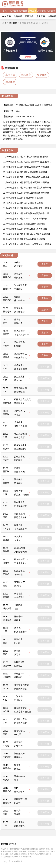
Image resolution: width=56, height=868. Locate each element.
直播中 (45, 264)
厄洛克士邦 (19, 826)
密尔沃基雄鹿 (20, 506)
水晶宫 (17, 803)
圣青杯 (6, 357)
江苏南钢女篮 (20, 708)
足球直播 (23, 11)
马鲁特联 (18, 575)
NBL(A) (6, 529)
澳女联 (6, 449)
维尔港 (17, 297)
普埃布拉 (18, 483)
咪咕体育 (26, 75)
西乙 (5, 266)
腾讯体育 (10, 82)
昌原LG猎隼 (20, 548)
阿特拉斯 (18, 479)
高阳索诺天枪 (20, 552)
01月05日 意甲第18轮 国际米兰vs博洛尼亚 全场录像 (27, 208)
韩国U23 (18, 677)
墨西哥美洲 (19, 472)
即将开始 (45, 367)
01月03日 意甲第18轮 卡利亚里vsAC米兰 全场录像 (27, 234)
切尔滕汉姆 (19, 753)
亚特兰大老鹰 (20, 426)
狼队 (16, 788)
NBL (5, 700)
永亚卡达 (18, 746)
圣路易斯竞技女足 (23, 399)
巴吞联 (17, 643)
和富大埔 (18, 536)
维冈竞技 (18, 278)
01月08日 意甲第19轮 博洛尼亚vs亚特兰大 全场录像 (27, 188)
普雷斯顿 (18, 274)
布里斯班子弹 (20, 529)
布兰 (16, 609)
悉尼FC (18, 586)
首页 (5, 11)
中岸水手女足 (20, 563)
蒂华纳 (17, 468)
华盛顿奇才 (19, 365)
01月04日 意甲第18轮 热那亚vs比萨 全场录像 (24, 224)
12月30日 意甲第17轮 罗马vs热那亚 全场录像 (24, 239)
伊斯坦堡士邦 (20, 632)
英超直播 (18, 16)
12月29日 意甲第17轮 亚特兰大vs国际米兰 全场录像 (27, 244)
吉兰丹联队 (19, 597)
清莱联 (17, 814)
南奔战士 (18, 639)
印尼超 (6, 574)
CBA (18, 111)
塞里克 (17, 628)
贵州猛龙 (18, 700)
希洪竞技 (18, 266)
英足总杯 (7, 277)
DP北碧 (18, 734)
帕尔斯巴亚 (19, 571)
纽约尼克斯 (19, 437)
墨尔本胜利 (19, 514)
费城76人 (19, 380)
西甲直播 (29, 16)
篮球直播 (32, 11)
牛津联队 (18, 289)
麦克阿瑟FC (20, 582)
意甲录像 (42, 11)
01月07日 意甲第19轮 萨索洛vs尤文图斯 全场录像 (26, 193)
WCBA (6, 688)
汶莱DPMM (19, 776)
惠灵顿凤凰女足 (22, 445)
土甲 (5, 631)
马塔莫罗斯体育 (22, 335)
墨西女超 (7, 403)
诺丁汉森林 (19, 312)
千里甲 (6, 346)
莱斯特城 (18, 757)
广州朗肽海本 (20, 719)
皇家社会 (18, 323)
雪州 (16, 780)
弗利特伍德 (19, 300)
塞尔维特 (18, 616)
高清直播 (10, 75)
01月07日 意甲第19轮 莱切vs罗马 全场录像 (23, 198)
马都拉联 (18, 742)
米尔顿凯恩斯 (20, 285)
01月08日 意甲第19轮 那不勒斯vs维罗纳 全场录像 (26, 182)
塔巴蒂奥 (18, 460)
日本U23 (18, 666)
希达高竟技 (19, 331)
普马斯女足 (19, 403)
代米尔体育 (19, 822)
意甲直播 (14, 11)
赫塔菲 (17, 319)
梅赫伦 (17, 620)
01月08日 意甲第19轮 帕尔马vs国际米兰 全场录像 (26, 167)
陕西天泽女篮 (20, 689)
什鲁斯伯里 (19, 792)
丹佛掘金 (18, 422)
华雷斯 (17, 415)
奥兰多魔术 (19, 377)
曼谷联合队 (19, 731)
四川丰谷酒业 (20, 723)
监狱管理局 (19, 342)
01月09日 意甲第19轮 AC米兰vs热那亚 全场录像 (26, 157)
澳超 (5, 517)
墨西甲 (6, 460)
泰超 (5, 643)
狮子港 (17, 651)
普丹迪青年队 (20, 354)
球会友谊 (7, 608)
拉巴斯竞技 (19, 457)
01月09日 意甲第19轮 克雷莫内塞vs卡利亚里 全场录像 (27, 162)
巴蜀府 (17, 811)
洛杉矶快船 (19, 392)
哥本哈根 (18, 605)
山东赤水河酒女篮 (23, 712)
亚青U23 (7, 666)
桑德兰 (17, 769)
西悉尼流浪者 (20, 517)
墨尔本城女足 (20, 449)
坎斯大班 (18, 525)
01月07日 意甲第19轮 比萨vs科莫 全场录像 (23, 203)
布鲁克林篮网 (20, 388)
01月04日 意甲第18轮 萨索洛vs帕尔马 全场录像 (25, 229)
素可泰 (17, 654)
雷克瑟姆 (18, 308)
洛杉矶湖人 (19, 502)
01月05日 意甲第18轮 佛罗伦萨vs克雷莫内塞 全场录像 (27, 214)
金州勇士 (18, 491)
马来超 (6, 597)
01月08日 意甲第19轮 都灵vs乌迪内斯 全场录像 (25, 172)
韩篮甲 (6, 551)
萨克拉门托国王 (22, 495)
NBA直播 (6, 16)
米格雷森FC (20, 594)
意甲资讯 (51, 11)
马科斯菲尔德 (20, 799)
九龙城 (17, 540)
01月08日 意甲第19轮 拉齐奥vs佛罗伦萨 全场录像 (26, 177)
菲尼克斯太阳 (20, 434)
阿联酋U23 (19, 662)
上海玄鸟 (18, 696)
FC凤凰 (18, 346)
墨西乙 (6, 334)
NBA (5, 369)
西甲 (5, 323)
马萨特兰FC (20, 411)
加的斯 (17, 262)
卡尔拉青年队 (20, 358)
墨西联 (6, 414)
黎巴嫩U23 (19, 674)
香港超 (6, 540)
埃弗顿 (17, 765)
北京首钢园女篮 (22, 685)
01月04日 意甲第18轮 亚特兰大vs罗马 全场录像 (25, 219)
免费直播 (42, 75)
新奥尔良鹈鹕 (20, 369)
